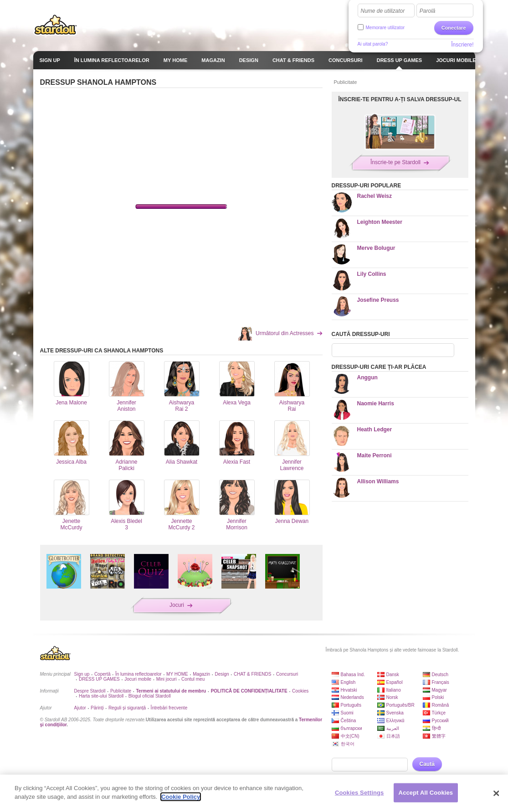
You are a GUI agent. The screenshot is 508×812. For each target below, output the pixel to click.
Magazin (201, 674)
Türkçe (439, 713)
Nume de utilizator (383, 11)
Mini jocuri (167, 679)
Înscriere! (462, 45)
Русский (440, 721)
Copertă (103, 674)
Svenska (395, 713)
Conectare (454, 28)
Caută (427, 764)
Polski (438, 697)
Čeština (349, 721)
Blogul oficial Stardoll (150, 696)
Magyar (439, 690)
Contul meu (193, 679)
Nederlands (352, 697)
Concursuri (287, 674)
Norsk (392, 697)
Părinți (97, 708)
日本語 (393, 736)
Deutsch (440, 675)
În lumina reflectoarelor (139, 674)
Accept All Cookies (426, 793)
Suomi (347, 713)
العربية (393, 728)
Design (222, 674)
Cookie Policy (181, 797)
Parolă (428, 11)
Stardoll (56, 25)
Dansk (393, 675)
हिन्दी (436, 728)
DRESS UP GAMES (99, 679)
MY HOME (177, 674)
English (348, 682)
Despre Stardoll (90, 691)
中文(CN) (350, 736)
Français (441, 682)
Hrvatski (349, 690)
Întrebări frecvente (169, 708)
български (351, 728)
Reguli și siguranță (127, 708)
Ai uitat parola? (373, 44)
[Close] (496, 793)
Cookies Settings (359, 793)
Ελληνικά (395, 721)
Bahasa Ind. (353, 675)
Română (441, 705)
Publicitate (121, 691)
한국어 (348, 744)
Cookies (300, 691)
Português (351, 705)
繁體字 (439, 736)
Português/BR (400, 705)
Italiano (394, 690)
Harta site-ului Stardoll (101, 696)
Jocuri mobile (138, 679)
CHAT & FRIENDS (252, 674)
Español (395, 682)
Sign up (82, 674)
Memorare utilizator (385, 28)
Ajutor (80, 708)
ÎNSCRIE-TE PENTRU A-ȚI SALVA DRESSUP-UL (400, 99)
